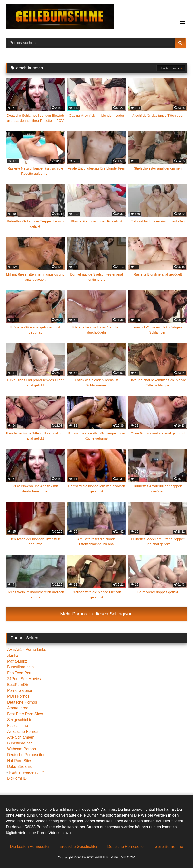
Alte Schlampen (21, 737)
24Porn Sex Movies (24, 679)
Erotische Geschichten (79, 846)
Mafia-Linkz (17, 661)
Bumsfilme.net (19, 743)
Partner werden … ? (26, 772)
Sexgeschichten (21, 720)
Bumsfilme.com (20, 667)
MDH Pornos (18, 696)
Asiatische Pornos (23, 731)
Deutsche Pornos (22, 702)
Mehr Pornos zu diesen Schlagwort (96, 614)
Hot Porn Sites (20, 761)
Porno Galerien (20, 690)
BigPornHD (17, 778)
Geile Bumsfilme (169, 846)
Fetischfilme (17, 726)
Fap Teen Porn (20, 673)
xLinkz (13, 655)
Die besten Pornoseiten (30, 846)
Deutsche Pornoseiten (26, 755)
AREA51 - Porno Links (27, 650)
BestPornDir (18, 685)
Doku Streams (19, 767)
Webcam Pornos (21, 749)
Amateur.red (18, 708)
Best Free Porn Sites (25, 714)
